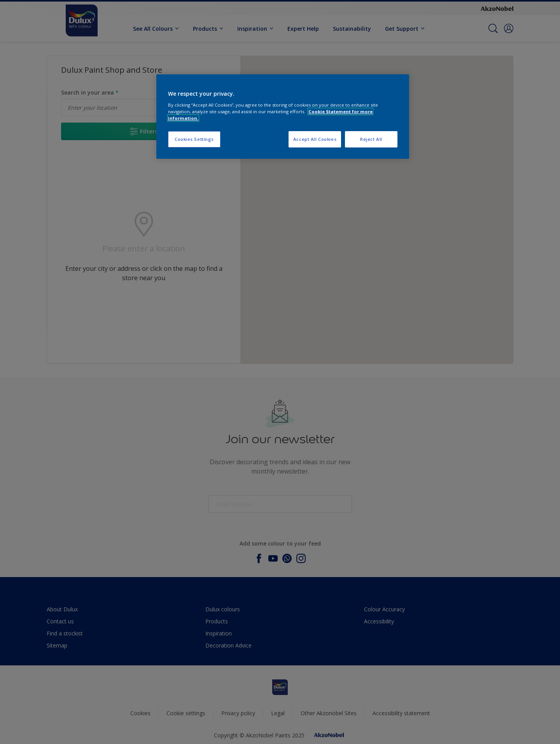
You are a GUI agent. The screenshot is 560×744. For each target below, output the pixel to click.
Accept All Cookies (315, 139)
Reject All (371, 139)
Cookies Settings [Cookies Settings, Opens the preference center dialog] (194, 139)
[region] (283, 117)
